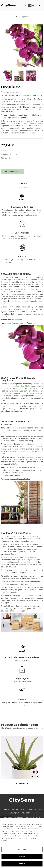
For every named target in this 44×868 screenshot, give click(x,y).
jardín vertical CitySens (22, 386)
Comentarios (22, 188)
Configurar (22, 849)
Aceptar (22, 864)
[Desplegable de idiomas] (25, 6)
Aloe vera (22, 784)
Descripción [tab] (22, 183)
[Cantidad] (17, 165)
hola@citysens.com (30, 813)
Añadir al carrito (13, 172)
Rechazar (22, 857)
